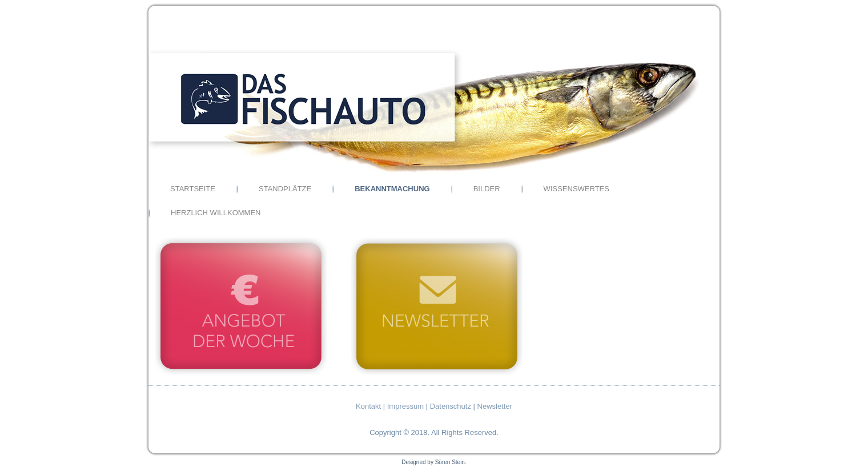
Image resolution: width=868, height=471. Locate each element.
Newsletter (495, 406)
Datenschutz (451, 406)
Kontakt (368, 406)
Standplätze (285, 189)
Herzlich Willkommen (216, 213)
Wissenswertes (576, 189)
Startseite (193, 189)
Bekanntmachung (392, 189)
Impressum (405, 406)
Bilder (487, 189)
